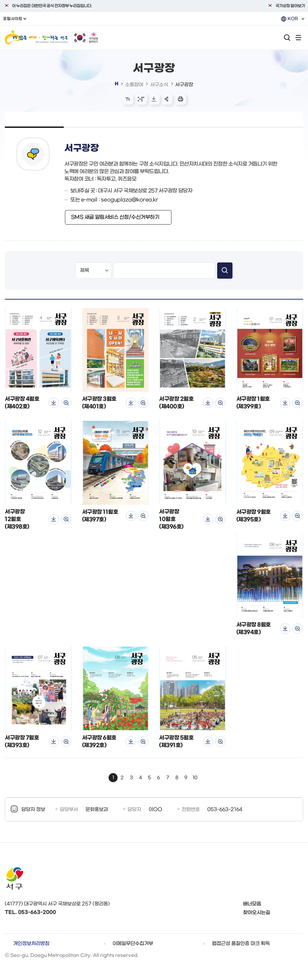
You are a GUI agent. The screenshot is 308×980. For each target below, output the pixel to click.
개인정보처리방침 (31, 943)
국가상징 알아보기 (290, 6)
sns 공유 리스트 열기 (167, 99)
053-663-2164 (225, 809)
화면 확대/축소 (128, 99)
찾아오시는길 (257, 913)
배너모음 (252, 904)
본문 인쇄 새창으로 (181, 99)
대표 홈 (117, 84)
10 (195, 778)
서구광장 (184, 85)
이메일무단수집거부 (133, 943)
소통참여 (134, 85)
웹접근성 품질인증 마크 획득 (241, 943)
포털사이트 (15, 19)
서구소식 (159, 85)
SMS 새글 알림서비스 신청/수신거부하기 (115, 217)
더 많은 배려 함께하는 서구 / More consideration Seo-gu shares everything (36, 38)
